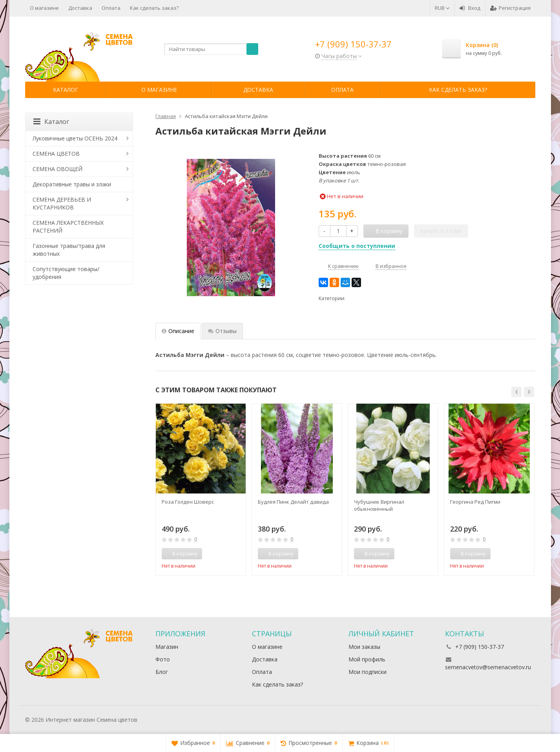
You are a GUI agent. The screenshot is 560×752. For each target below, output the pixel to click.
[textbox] (211, 49)
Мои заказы (364, 647)
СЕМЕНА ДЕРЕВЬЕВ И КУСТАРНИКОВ (62, 203)
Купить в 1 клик (441, 231)
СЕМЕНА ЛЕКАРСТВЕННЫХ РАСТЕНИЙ (68, 227)
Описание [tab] (178, 331)
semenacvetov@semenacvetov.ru (488, 667)
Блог (162, 672)
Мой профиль (367, 659)
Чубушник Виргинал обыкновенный (379, 505)
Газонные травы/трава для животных (69, 250)
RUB (442, 8)
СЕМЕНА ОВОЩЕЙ (57, 169)
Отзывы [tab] (222, 331)
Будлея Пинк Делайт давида (293, 502)
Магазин (167, 647)
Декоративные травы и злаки (72, 184)
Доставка (80, 8)
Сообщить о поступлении (357, 246)
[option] (201, 490)
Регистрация (510, 8)
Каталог (66, 90)
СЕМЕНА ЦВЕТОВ (56, 154)
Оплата (111, 8)
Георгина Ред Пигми (475, 502)
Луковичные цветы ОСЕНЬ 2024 (75, 138)
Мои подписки (368, 672)
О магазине (44, 8)
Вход (470, 8)
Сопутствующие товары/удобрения (66, 273)
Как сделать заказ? (154, 8)
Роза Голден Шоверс (188, 502)
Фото (163, 659)
